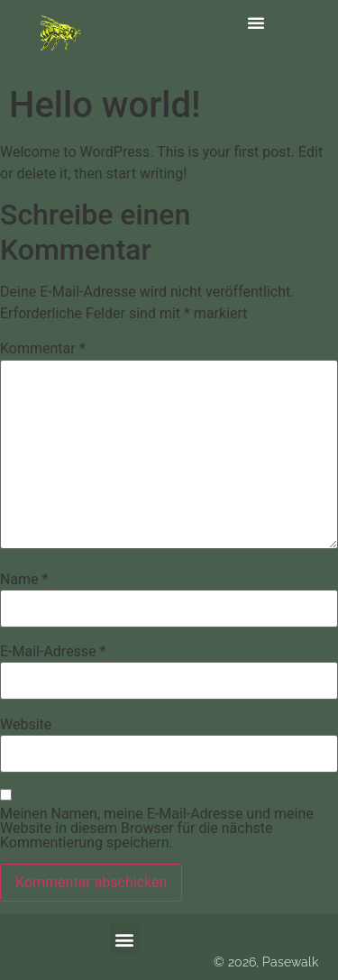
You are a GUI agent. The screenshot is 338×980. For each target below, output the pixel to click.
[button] (256, 23)
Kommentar (43, 349)
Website (26, 725)
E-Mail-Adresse (53, 652)
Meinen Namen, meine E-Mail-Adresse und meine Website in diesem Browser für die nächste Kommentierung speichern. (157, 829)
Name (24, 580)
